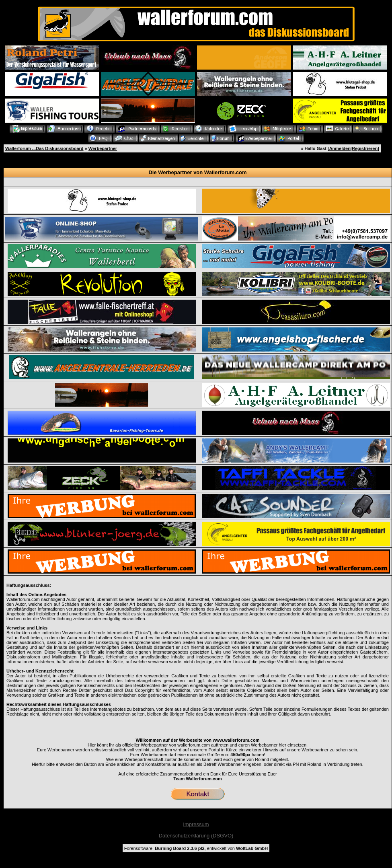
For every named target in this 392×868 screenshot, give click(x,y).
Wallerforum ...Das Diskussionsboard (44, 148)
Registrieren (365, 148)
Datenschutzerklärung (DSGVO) (196, 836)
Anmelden (340, 148)
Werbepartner (103, 148)
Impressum (196, 824)
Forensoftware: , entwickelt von (196, 848)
